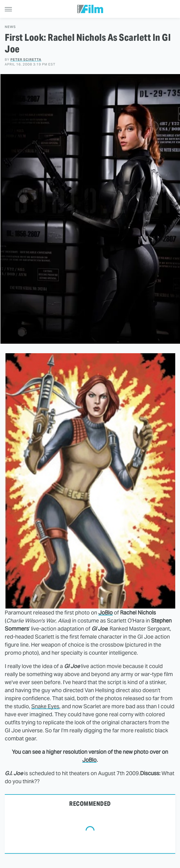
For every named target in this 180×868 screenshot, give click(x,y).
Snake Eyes (45, 706)
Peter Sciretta (26, 60)
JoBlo (105, 613)
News (10, 27)
